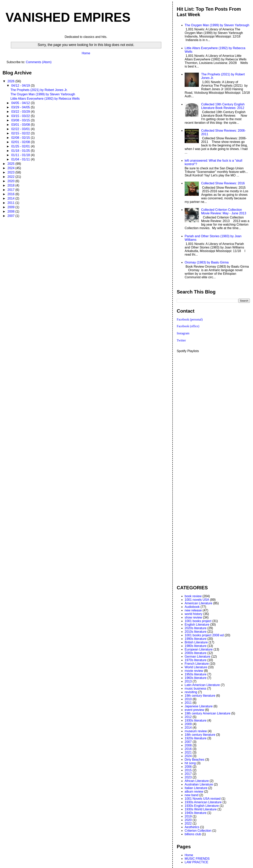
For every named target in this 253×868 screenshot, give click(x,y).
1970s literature (195, 660)
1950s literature (195, 674)
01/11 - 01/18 (21, 155)
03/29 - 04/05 (21, 107)
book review (193, 596)
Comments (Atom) (39, 62)
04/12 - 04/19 (21, 86)
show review (193, 617)
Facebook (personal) (190, 319)
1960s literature (195, 678)
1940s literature (195, 813)
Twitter (181, 340)
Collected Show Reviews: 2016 (223, 183)
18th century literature (200, 735)
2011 (11, 203)
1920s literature (195, 738)
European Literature (199, 649)
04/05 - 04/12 (21, 103)
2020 (11, 181)
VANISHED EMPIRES (68, 17)
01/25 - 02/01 (21, 146)
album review (194, 792)
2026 (11, 81)
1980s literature (195, 646)
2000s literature (195, 653)
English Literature (197, 625)
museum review (196, 731)
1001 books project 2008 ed (204, 635)
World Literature (196, 667)
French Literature (197, 664)
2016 (11, 194)
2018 (11, 185)
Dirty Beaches (194, 760)
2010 (188, 699)
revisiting (191, 692)
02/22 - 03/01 (21, 129)
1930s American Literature (203, 802)
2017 (11, 190)
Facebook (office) (188, 326)
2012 (188, 717)
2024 (11, 168)
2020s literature (195, 628)
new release (193, 610)
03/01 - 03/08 (21, 125)
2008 (11, 211)
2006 (188, 767)
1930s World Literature (201, 809)
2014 (11, 198)
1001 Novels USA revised (202, 799)
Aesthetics (192, 827)
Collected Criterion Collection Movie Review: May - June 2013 (224, 211)
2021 (188, 752)
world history (194, 614)
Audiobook (192, 607)
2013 (188, 681)
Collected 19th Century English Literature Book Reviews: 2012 (223, 106)
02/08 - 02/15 (21, 138)
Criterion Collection (198, 831)
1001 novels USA (197, 600)
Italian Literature (196, 788)
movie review (194, 671)
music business (195, 688)
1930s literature (195, 720)
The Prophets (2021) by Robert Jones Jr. (39, 90)
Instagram (183, 333)
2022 (11, 177)
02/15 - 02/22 (21, 133)
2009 (11, 207)
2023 (11, 172)
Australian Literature (199, 784)
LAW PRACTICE (196, 862)
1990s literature (195, 639)
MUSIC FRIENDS (197, 859)
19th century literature (200, 696)
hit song (190, 763)
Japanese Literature (199, 706)
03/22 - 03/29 (21, 112)
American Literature (198, 603)
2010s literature (195, 632)
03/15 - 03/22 (21, 116)
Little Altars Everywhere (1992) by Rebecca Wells (45, 99)
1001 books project (198, 621)
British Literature (196, 642)
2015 (188, 770)
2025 (11, 164)
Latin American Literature (202, 685)
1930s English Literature (202, 806)
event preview (194, 710)
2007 (11, 216)
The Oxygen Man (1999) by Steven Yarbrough (43, 94)
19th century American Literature (207, 713)
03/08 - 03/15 (21, 120)
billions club (193, 834)
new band (191, 795)
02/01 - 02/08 (21, 142)
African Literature (197, 781)
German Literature (197, 657)
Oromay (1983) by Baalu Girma (207, 262)
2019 (188, 816)
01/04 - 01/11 (21, 159)
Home (86, 53)
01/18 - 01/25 (21, 151)
